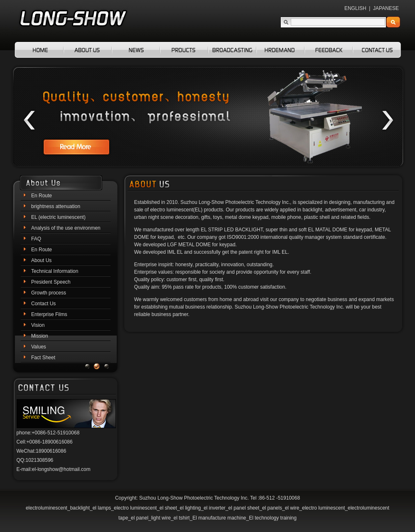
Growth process (49, 293)
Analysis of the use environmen (66, 228)
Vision (38, 325)
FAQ (36, 239)
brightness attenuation (56, 206)
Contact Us (43, 304)
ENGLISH (355, 8)
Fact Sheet (43, 358)
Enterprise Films (49, 314)
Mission (40, 336)
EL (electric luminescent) (58, 217)
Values (39, 347)
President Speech (51, 282)
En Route (42, 196)
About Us (41, 260)
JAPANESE (386, 8)
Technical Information (55, 271)
